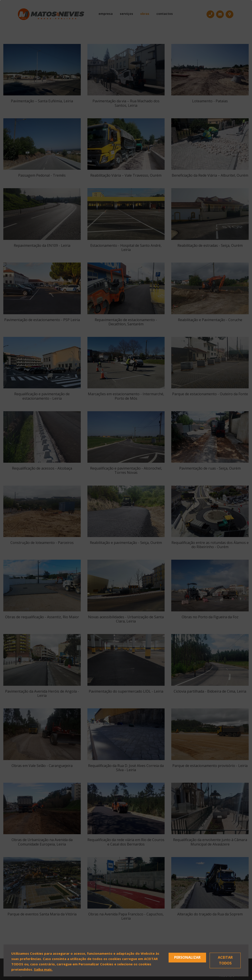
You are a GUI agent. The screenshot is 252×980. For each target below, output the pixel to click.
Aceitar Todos (225, 960)
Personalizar (187, 957)
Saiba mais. (43, 969)
